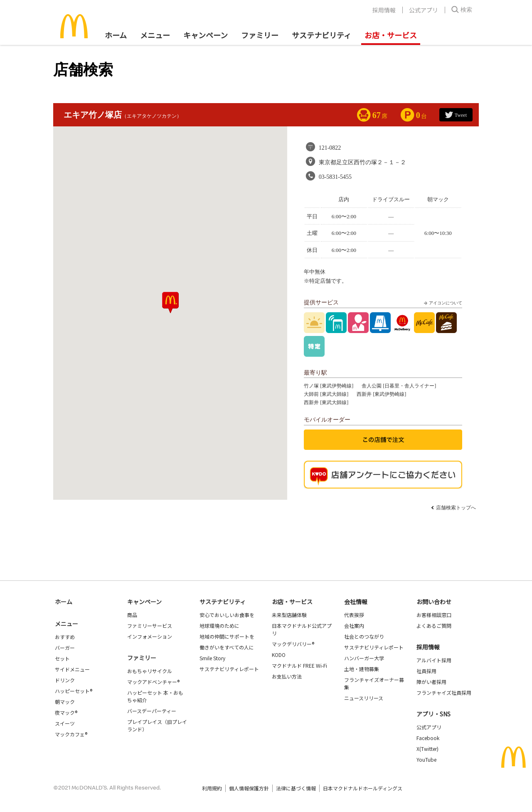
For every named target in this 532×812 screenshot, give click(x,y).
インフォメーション (150, 636)
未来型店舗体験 (289, 615)
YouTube (426, 759)
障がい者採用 (431, 682)
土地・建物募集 (362, 669)
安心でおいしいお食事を (227, 615)
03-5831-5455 (335, 177)
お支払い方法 (287, 676)
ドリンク (65, 680)
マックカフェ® (71, 734)
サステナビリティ (321, 35)
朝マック (65, 702)
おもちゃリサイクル (150, 671)
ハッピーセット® (74, 691)
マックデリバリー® (293, 644)
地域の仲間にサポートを (227, 636)
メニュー (66, 624)
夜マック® (66, 712)
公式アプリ (424, 10)
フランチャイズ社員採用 (444, 692)
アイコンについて (442, 303)
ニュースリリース (364, 698)
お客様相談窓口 (434, 615)
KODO (279, 655)
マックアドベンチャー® (153, 682)
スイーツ (65, 723)
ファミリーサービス (150, 626)
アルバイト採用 (434, 660)
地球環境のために (219, 626)
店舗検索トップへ (456, 508)
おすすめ (65, 637)
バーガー (65, 648)
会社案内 (354, 626)
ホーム (116, 35)
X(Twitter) (427, 749)
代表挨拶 (354, 615)
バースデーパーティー (152, 711)
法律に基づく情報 (296, 788)
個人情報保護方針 (249, 788)
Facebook (428, 738)
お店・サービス (391, 35)
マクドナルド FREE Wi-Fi (299, 665)
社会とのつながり (364, 636)
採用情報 (384, 10)
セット (62, 658)
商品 (132, 615)
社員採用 (426, 671)
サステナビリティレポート (229, 669)
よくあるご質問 (434, 626)
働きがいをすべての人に (227, 647)
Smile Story (212, 658)
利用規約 (212, 788)
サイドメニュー (72, 669)
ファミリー (260, 35)
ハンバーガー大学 (364, 658)
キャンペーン (206, 35)
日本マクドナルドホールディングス (363, 788)
